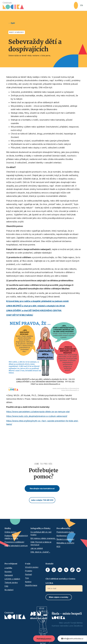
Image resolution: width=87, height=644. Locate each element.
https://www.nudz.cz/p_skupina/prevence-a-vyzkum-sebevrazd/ (37, 416)
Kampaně (9, 575)
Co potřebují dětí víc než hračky (41, 533)
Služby (8, 528)
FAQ (6, 586)
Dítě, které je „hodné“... (40, 552)
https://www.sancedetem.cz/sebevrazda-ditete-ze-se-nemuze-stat (38, 412)
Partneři (28, 574)
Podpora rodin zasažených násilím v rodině (16, 537)
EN (82, 5)
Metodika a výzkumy (65, 543)
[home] (38, 5)
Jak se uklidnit (37, 548)
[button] (76, 5)
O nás (28, 564)
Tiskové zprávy (11, 582)
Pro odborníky (63, 528)
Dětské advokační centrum (16, 546)
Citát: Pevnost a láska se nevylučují (41, 543)
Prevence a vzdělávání (14, 542)
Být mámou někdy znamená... (43, 538)
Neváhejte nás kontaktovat (42, 489)
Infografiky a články (40, 528)
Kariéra (28, 582)
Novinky (8, 572)
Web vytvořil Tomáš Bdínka (71, 623)
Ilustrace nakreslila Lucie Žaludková (67, 626)
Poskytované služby (65, 532)
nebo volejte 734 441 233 (42, 500)
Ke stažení (9, 590)
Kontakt (49, 564)
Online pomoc (11, 532)
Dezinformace (31, 585)
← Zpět (12, 23)
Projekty (29, 571)
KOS (58, 547)
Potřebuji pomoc (44, 639)
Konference (62, 536)
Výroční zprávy (32, 567)
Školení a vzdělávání (65, 539)
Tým (27, 578)
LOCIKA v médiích (12, 579)
